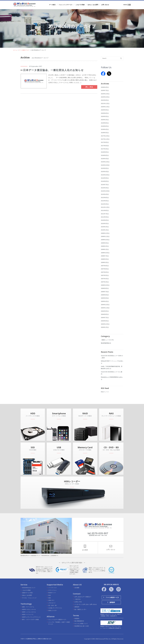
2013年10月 (105, 191)
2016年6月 (105, 155)
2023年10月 (105, 97)
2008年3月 (105, 262)
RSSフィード (105, 392)
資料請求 (77, 607)
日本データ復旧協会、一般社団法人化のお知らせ (53, 70)
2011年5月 (105, 217)
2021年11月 (105, 103)
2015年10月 (105, 165)
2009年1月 (105, 249)
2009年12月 (105, 233)
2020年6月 (105, 113)
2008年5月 (105, 259)
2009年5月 (105, 243)
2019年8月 (105, 123)
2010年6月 (105, 220)
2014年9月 (105, 178)
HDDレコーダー (53, 611)
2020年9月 (105, 110)
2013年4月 (105, 194)
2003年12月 (105, 324)
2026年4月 (105, 87)
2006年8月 (105, 288)
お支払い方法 (78, 602)
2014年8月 (105, 181)
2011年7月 (105, 214)
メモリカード (52, 603)
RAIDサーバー (52, 593)
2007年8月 (105, 269)
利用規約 (77, 619)
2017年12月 (105, 136)
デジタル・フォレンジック (29, 598)
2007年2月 (105, 282)
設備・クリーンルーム (28, 607)
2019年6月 (105, 126)
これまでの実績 (26, 590)
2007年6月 (105, 272)
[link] (62, 570)
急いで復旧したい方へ (80, 609)
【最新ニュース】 (107, 340)
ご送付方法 (77, 599)
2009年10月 (105, 240)
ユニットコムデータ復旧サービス (57, 620)
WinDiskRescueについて (29, 588)
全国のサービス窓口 (28, 593)
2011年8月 (105, 210)
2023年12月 (105, 94)
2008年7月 (105, 256)
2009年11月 (105, 236)
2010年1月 (105, 230)
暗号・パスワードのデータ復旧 (30, 620)
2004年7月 (105, 318)
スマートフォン (52, 590)
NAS (50, 595)
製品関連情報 (106, 343)
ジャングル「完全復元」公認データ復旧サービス (59, 623)
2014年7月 (105, 185)
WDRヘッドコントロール (29, 612)
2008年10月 (105, 253)
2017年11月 (105, 139)
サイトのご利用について (81, 624)
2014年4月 (105, 188)
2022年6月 (105, 100)
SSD (50, 598)
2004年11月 (105, 308)
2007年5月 (105, 275)
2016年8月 (105, 152)
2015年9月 (105, 168)
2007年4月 (105, 279)
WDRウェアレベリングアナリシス (31, 617)
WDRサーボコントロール (29, 609)
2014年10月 (105, 175)
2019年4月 (105, 129)
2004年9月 (105, 311)
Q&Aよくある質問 (27, 595)
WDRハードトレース (28, 614)
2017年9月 (105, 142)
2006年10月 (105, 285)
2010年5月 (105, 224)
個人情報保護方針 (79, 621)
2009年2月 (105, 246)
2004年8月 (105, 314)
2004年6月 (105, 321)
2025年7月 (105, 90)
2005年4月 (105, 301)
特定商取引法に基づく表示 (82, 626)
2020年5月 (105, 116)
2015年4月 (105, 172)
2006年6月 (105, 295)
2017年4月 (105, 149)
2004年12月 (105, 305)
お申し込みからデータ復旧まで (83, 597)
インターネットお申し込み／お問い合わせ (86, 604)
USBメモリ (51, 600)
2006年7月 (105, 292)
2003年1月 (105, 327)
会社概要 (77, 588)
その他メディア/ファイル (55, 608)
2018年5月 (105, 133)
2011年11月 (105, 207)
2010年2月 (105, 227)
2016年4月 (105, 159)
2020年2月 (105, 120)
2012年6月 (105, 201)
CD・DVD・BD (52, 605)
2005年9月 (105, 298)
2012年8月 (105, 198)
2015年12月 (105, 162)
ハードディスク (52, 588)
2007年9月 (105, 266)
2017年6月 (105, 146)
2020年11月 (105, 107)
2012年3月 (105, 204)
